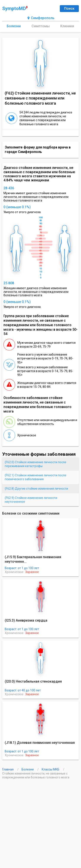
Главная (8, 769)
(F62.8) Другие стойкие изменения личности (36, 489)
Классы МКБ (51, 769)
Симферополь (41, 18)
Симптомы (41, 26)
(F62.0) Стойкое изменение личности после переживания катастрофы (36, 464)
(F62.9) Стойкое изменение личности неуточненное (31, 500)
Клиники (67, 26)
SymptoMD (15, 8)
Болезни (14, 26)
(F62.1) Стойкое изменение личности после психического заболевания (36, 477)
